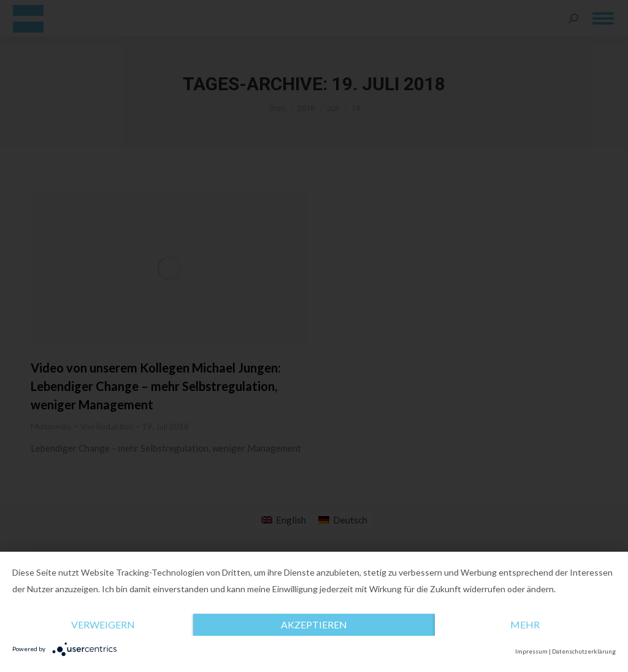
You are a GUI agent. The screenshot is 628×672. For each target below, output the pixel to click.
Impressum (531, 651)
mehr (525, 624)
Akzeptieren (314, 624)
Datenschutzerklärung (584, 651)
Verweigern (103, 624)
